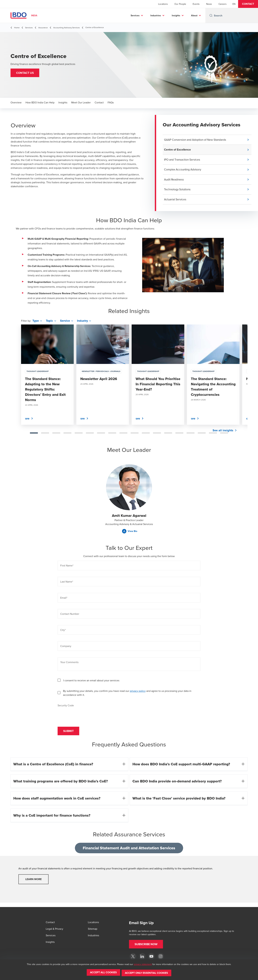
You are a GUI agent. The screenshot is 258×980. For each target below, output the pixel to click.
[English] (234, 4)
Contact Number (70, 616)
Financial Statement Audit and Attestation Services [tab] (129, 851)
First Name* (67, 567)
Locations (163, 4)
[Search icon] (211, 15)
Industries (156, 15)
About (194, 15)
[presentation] (83, 716)
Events (196, 4)
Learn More (33, 882)
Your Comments (69, 664)
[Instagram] (161, 956)
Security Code (66, 707)
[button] (248, 4)
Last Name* (67, 584)
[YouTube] (151, 956)
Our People (180, 4)
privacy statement (143, 965)
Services (135, 15)
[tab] (34, 435)
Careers (223, 4)
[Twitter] (133, 956)
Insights (176, 15)
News (209, 4)
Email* (64, 600)
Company (66, 648)
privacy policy (138, 693)
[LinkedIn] (142, 956)
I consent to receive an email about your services (91, 682)
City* (63, 632)
